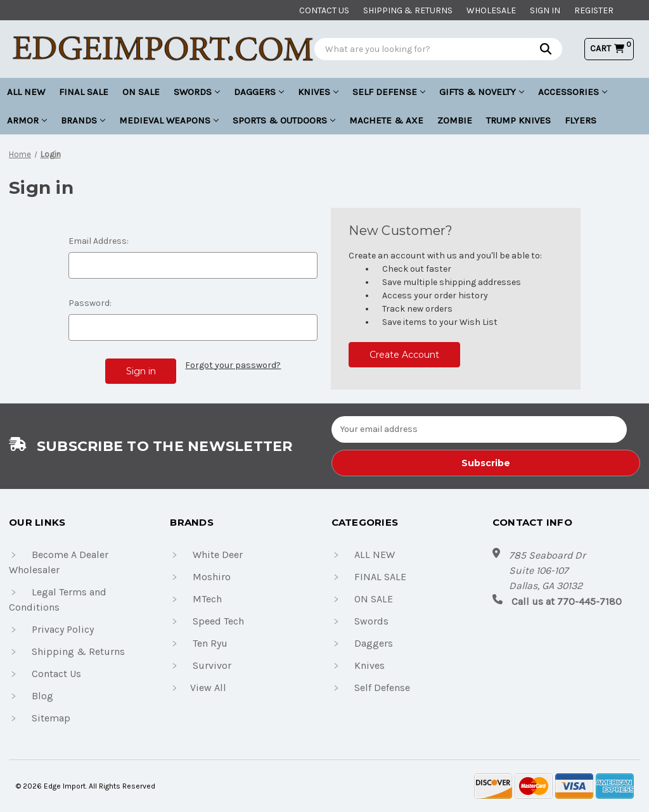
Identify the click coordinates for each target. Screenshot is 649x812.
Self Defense (389, 92)
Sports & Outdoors (284, 120)
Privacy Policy (63, 629)
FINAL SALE (84, 92)
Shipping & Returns (408, 10)
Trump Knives (518, 120)
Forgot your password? (233, 365)
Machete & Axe (386, 120)
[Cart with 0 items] (609, 48)
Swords (197, 92)
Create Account (404, 355)
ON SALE (141, 92)
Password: (90, 303)
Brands (83, 120)
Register (594, 10)
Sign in (545, 10)
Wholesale (491, 10)
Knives (318, 92)
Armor (27, 120)
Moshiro (212, 577)
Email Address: (99, 241)
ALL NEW (26, 92)
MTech (207, 599)
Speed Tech (218, 621)
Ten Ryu (210, 643)
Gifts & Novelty (482, 92)
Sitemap (51, 718)
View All (208, 688)
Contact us (324, 10)
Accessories (573, 92)
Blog (42, 696)
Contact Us (56, 674)
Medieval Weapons (169, 120)
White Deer (218, 555)
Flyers (581, 120)
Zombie (455, 120)
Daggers (259, 92)
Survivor (212, 665)
